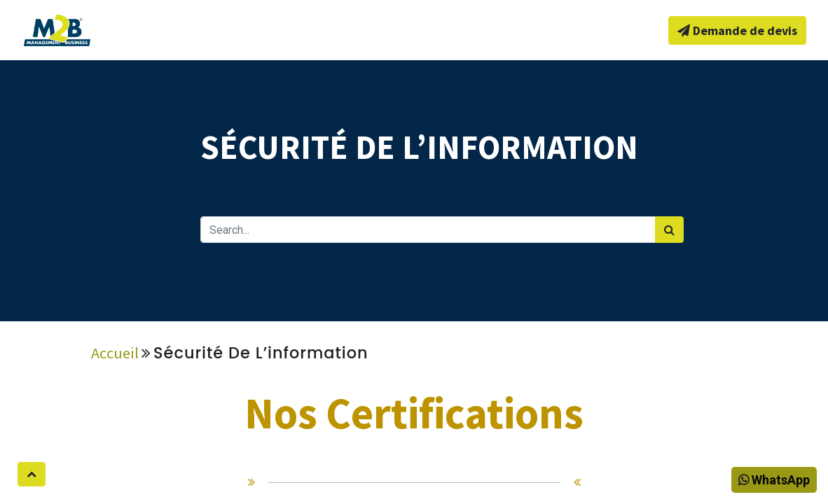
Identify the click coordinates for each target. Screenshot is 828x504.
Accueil (115, 353)
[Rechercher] (669, 230)
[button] (32, 474)
